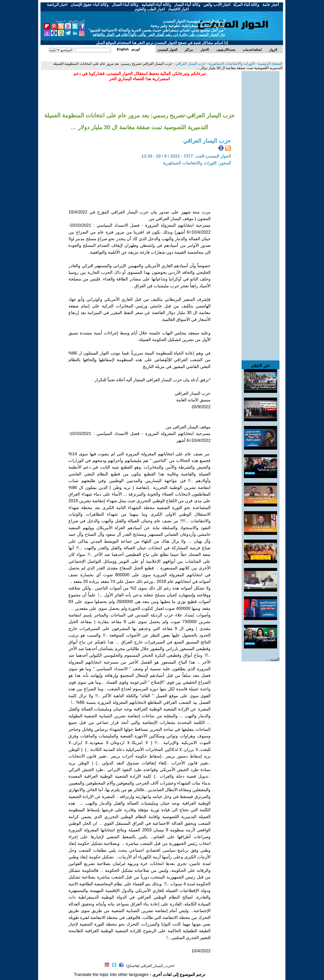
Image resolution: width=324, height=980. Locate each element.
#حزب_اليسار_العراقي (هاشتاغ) (150, 966)
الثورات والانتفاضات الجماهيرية (231, 64)
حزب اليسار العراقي (190, 64)
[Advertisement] (261, 142)
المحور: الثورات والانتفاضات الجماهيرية (197, 163)
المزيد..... (272, 659)
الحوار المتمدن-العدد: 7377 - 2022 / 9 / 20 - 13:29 (186, 156)
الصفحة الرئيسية (270, 64)
